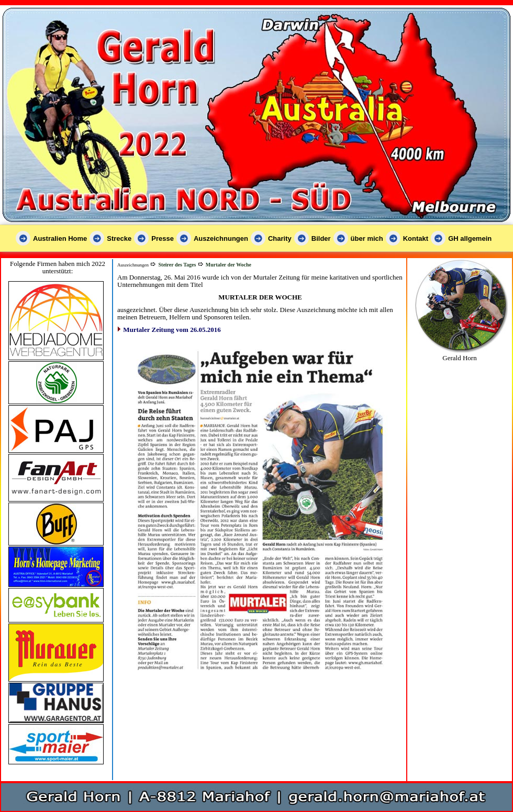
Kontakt (416, 238)
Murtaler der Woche (228, 265)
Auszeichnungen (221, 238)
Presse (163, 238)
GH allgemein (470, 238)
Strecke (119, 238)
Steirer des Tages (177, 265)
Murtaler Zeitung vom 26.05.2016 (172, 330)
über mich (367, 238)
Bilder (321, 238)
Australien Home (60, 238)
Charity (280, 238)
